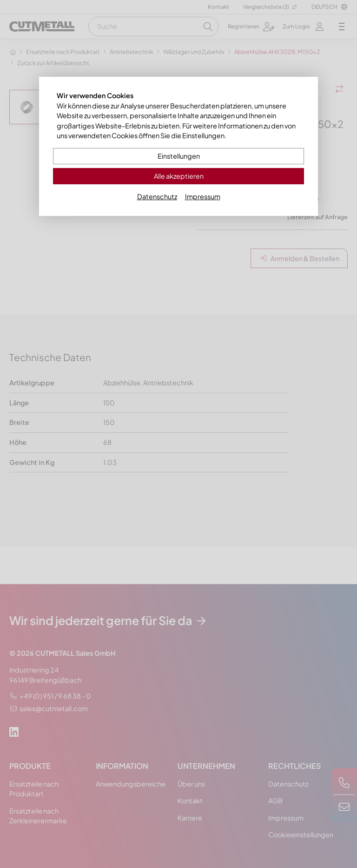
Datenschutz (157, 196)
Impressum (203, 196)
